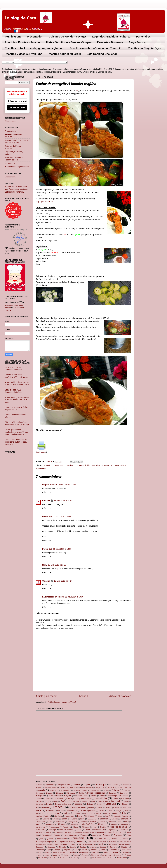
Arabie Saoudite (86, 787)
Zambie (85, 855)
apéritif (47, 465)
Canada (39, 798)
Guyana (101, 811)
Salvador (64, 844)
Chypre (115, 798)
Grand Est (126, 808)
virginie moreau (49, 485)
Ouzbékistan (123, 830)
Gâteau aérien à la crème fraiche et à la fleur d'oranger (17, 423)
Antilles (64, 787)
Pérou (129, 835)
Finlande (46, 807)
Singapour (40, 847)
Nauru (76, 827)
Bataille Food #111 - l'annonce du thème (13, 391)
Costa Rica (75, 801)
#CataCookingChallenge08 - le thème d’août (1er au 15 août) (17, 400)
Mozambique (54, 827)
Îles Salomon (85, 858)
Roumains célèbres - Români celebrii (14, 159)
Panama (68, 832)
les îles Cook (107, 855)
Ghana (108, 808)
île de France (98, 858)
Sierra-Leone (124, 844)
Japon (48, 816)
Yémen (76, 855)
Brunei (51, 796)
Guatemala (50, 810)
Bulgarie (68, 796)
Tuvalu (106, 852)
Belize (126, 790)
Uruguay (125, 852)
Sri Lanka (93, 847)
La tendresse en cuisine (53, 597)
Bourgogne (124, 793)
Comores (39, 801)
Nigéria (103, 827)
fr (86, 465)
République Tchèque (44, 842)
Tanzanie (94, 850)
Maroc (38, 824)
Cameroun (124, 796)
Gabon (91, 808)
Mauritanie (50, 824)
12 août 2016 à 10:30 (74, 597)
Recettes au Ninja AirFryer (145, 48)
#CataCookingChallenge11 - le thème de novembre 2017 (17, 383)
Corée (64, 801)
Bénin (102, 796)
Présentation (35, 37)
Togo (40, 852)
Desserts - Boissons (110, 42)
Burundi (94, 796)
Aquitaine (73, 787)
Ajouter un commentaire (48, 613)
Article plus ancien (120, 696)
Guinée (60, 810)
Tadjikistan (67, 850)
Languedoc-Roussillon (121, 816)
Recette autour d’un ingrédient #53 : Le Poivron (16, 376)
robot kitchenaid (103, 465)
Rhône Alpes (62, 839)
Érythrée (128, 855)
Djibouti (126, 801)
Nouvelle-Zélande (66, 830)
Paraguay (101, 832)
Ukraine (115, 852)
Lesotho (46, 819)
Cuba (93, 801)
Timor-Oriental (126, 850)
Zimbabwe (95, 855)
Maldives (112, 822)
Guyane (110, 811)
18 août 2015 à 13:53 (62, 549)
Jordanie (59, 816)
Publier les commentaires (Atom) (62, 702)
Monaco (114, 824)
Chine (104, 798)
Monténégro (40, 827)
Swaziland (40, 850)
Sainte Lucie (53, 844)
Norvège (52, 830)
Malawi (102, 822)
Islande (107, 813)
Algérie (87, 785)
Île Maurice (42, 858)
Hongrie (56, 813)
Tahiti (77, 850)
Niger (95, 827)
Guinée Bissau (72, 810)
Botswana (113, 793)
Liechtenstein (93, 819)
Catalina (46, 501)
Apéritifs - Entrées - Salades (23, 42)
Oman (87, 830)
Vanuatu (39, 855)
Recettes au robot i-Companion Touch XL (96, 48)
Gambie (99, 808)
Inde (66, 813)
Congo (47, 801)
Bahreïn (85, 790)
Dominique (39, 804)
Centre (69, 798)
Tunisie (72, 852)
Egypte (49, 804)
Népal (79, 830)
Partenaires (143, 37)
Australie (128, 787)
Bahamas (76, 790)
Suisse (103, 847)
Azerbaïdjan (65, 790)
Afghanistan (50, 785)
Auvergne (54, 790)
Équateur (118, 855)
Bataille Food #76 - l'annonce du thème (13, 368)
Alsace (115, 785)
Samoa (73, 844)
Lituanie (115, 819)
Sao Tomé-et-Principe (87, 844)
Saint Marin (113, 842)
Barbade (106, 790)
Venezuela (56, 855)
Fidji (37, 808)
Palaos (48, 832)
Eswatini (99, 804)
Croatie (85, 801)
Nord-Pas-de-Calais (118, 827)
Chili (96, 798)
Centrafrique (59, 798)
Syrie (49, 850)
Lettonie (56, 819)
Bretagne (40, 796)
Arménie (111, 787)
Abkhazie (39, 785)
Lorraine (125, 819)
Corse (55, 801)
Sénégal (57, 850)
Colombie (125, 798)
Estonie (90, 804)
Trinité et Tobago (59, 852)
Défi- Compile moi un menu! (72, 465)
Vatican (47, 855)
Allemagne (101, 785)
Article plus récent (46, 696)
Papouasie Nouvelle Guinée (84, 832)
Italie (124, 813)
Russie (114, 839)
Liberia (74, 819)
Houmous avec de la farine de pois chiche (16, 408)
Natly (45, 565)
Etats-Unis (111, 804)
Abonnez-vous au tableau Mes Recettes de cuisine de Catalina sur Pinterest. (17, 189)
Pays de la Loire (115, 832)
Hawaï (127, 811)
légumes (91, 465)
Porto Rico (96, 835)
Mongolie (125, 824)
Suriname (114, 847)
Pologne (84, 835)
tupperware (41, 468)
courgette (55, 465)
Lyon (51, 822)
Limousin (104, 819)
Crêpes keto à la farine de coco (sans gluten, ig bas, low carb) (16, 442)
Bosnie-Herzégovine (96, 793)
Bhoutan (49, 793)
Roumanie (115, 465)
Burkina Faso (82, 796)
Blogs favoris (137, 42)
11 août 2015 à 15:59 (63, 501)
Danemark (116, 801)
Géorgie (118, 810)
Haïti (37, 813)
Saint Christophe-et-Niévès (97, 842)
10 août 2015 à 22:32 (67, 485)
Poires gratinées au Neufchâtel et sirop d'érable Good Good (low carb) (16, 432)
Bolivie (81, 793)
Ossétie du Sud (99, 830)
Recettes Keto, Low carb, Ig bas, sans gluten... (34, 48)
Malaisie (93, 822)
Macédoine (60, 822)
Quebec (50, 839)
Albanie (77, 785)
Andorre (126, 785)
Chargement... (11, 121)
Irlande (98, 813)
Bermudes (39, 793)
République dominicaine (64, 842)
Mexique (62, 824)
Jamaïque (39, 816)
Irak (85, 813)
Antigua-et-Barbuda (51, 787)
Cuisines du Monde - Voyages (68, 37)
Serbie (101, 844)
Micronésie (75, 824)
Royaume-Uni (100, 839)
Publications (13, 37)
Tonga (47, 852)
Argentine (100, 787)
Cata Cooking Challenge (102, 54)
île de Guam (110, 858)
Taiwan (85, 850)
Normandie (40, 830)
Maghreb (84, 822)
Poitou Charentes (70, 835)
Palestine (58, 832)
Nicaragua (86, 827)
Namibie (66, 827)
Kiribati (100, 816)
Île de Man (54, 858)
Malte (126, 822)
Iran (91, 813)
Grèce (38, 810)
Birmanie (59, 793)
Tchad (103, 850)
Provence (118, 835)
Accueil (83, 696)
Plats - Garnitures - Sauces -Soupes (69, 42)
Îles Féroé (74, 858)
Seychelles (112, 844)
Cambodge (112, 796)
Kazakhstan (70, 816)
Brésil (58, 796)
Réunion (80, 841)
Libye (82, 819)
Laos (38, 819)
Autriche (42, 790)
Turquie (95, 852)
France (58, 807)
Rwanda (125, 839)
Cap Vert (48, 799)
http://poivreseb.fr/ (44, 202)
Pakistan (39, 832)
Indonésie (76, 813)
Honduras (46, 813)
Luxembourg (41, 822)
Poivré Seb (47, 517)
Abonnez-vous (17, 108)
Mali (119, 822)
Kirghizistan (90, 816)
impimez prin (41, 452)
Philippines (46, 835)
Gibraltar (116, 808)
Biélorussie (71, 793)
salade (123, 465)
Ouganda (111, 830)
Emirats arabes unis (63, 804)
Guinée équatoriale (88, 810)
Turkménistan (84, 852)
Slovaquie (51, 847)
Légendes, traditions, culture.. (111, 37)
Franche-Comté (78, 807)
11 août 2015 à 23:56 (62, 517)
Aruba (120, 787)
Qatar (41, 839)
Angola (38, 787)
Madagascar (73, 822)
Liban (64, 819)
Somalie (73, 847)
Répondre (47, 492)
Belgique (116, 790)
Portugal (106, 835)
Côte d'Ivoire (103, 801)
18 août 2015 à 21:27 (57, 565)
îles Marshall (122, 858)
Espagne (78, 804)
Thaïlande (113, 850)
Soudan (83, 847)
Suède (124, 847)
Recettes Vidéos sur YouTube (24, 54)
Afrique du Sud (64, 785)
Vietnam (67, 855)
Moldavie (102, 824)
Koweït (108, 816)
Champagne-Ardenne (83, 798)
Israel (115, 813)
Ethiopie (125, 804)
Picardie (57, 835)
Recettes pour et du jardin (64, 54)
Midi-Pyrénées (88, 824)
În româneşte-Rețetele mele (17, 167)
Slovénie (62, 847)
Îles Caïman (64, 858)
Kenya (80, 816)
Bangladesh (95, 790)
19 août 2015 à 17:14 (63, 581)
